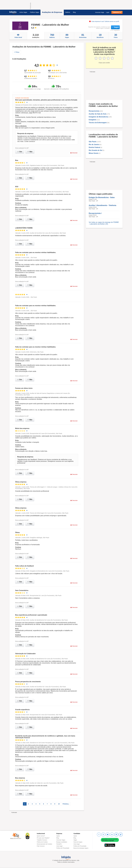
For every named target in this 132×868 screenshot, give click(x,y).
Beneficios (100, 36)
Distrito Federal (94, 147)
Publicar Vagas (34, 12)
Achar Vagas (23, 12)
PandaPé (59, 844)
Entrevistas (83, 36)
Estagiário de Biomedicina (98, 117)
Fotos (116, 36)
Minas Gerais (94, 153)
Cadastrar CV (117, 12)
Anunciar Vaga (100, 12)
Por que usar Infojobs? (43, 838)
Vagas (67, 36)
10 (59, 804)
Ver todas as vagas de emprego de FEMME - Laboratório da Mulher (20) (104, 223)
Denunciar (74, 153)
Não (30, 152)
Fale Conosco (41, 846)
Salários (68, 12)
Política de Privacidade (63, 848)
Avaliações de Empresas (52, 12)
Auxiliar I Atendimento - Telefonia (102, 205)
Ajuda (58, 836)
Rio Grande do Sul (96, 150)
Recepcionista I (95, 213)
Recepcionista (94, 111)
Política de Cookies (42, 842)
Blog (74, 12)
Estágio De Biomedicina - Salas (102, 197)
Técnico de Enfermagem (98, 123)
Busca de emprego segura (81, 848)
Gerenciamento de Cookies (45, 844)
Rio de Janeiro (94, 145)
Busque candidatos (62, 842)
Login (108, 12)
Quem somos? (41, 836)
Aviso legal (59, 846)
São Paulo (92, 142)
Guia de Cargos (78, 842)
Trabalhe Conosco (42, 840)
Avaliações (36, 36)
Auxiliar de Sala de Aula (97, 114)
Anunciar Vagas (61, 840)
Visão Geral (18, 36)
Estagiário (92, 120)
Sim (20, 152)
